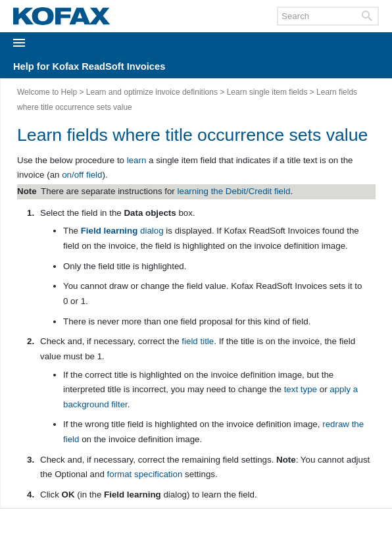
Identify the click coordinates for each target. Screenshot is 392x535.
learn (137, 160)
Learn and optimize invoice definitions (152, 92)
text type (301, 389)
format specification (145, 474)
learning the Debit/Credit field (234, 191)
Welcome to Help (47, 92)
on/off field (82, 175)
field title (198, 341)
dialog (122, 231)
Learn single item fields (267, 92)
